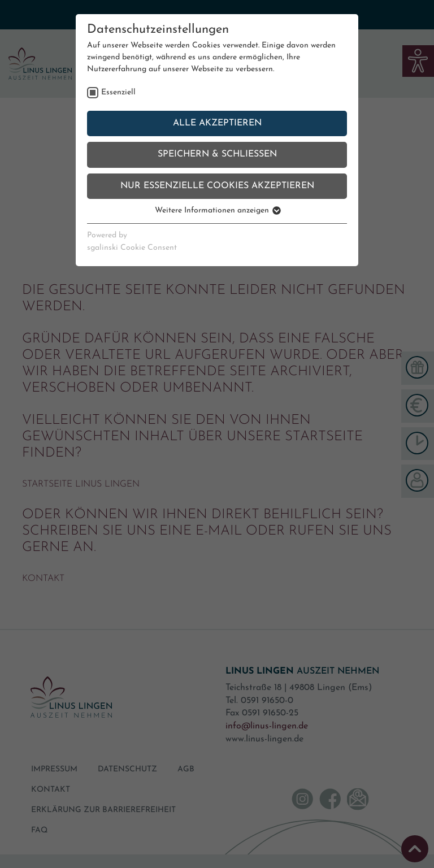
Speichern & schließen (217, 154)
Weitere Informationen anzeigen (217, 211)
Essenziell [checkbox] (118, 92)
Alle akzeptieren (217, 123)
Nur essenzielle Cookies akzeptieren (217, 186)
